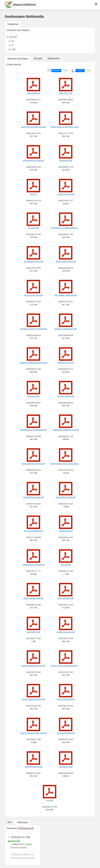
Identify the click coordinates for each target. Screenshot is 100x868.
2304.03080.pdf (33, 93)
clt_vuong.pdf (34, 228)
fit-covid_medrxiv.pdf (66, 396)
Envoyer (38, 58)
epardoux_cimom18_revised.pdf (33, 329)
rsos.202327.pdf (33, 632)
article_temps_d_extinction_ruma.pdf (66, 127)
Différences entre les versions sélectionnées (23, 856)
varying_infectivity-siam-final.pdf (33, 733)
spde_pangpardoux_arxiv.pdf (33, 666)
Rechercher (54, 58)
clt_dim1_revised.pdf (66, 194)
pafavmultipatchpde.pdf (33, 598)
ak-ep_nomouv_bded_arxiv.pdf (33, 127)
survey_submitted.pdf (66, 699)
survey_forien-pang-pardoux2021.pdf (66, 666)
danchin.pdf (28, 828)
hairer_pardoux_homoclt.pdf (33, 464)
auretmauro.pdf (66, 160)
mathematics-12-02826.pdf (34, 565)
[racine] (13, 37)
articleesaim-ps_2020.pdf (33, 160)
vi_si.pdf (50, 800)
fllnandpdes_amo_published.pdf (34, 430)
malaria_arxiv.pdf (66, 531)
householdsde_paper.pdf (33, 497)
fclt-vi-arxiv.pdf (33, 396)
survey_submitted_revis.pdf (34, 699)
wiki (14, 49)
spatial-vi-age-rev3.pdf (66, 632)
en (13, 41)
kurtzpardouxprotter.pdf (66, 497)
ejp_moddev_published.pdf (66, 295)
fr (12, 45)
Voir (9, 822)
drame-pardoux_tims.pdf (66, 261)
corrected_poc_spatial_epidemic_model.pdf (69, 228)
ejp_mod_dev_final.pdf (33, 295)
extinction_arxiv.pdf (66, 363)
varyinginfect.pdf (66, 767)
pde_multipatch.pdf (66, 598)
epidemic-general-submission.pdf (33, 363)
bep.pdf (33, 194)
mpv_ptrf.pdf (66, 565)
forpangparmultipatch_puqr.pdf (66, 430)
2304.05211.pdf (66, 93)
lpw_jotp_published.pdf (33, 531)
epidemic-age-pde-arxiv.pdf (66, 329)
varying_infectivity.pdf (66, 733)
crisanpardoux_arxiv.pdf (33, 261)
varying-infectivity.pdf (33, 767)
